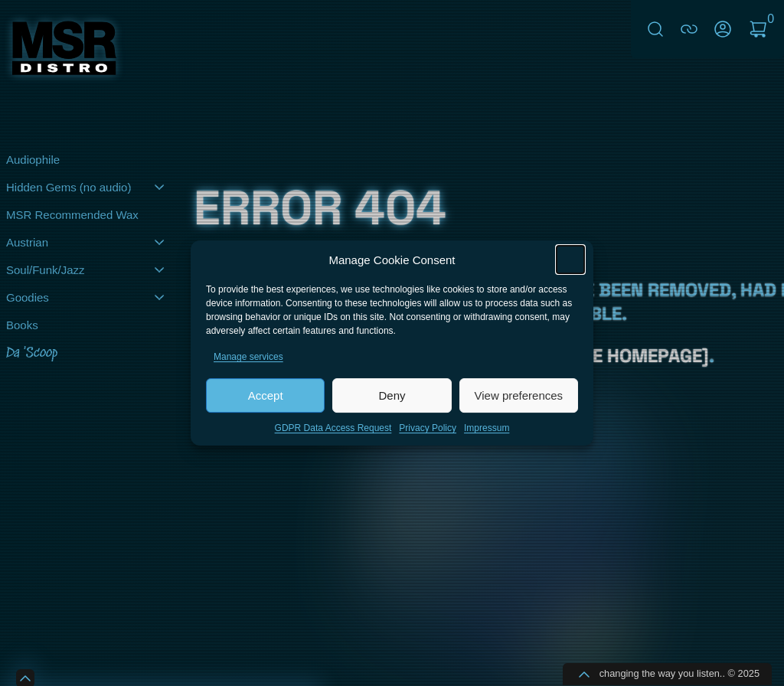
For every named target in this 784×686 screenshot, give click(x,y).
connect (689, 29)
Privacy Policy (428, 437)
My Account (723, 29)
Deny (392, 404)
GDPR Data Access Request (333, 437)
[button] (570, 269)
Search (655, 29)
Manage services (248, 366)
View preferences (519, 404)
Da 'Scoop (32, 354)
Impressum (487, 437)
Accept (266, 404)
